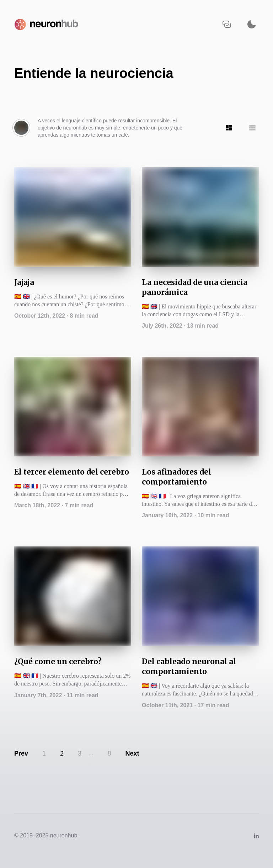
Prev (21, 753)
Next (132, 753)
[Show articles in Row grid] (252, 128)
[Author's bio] (21, 128)
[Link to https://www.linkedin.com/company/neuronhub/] (256, 835)
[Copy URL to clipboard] (227, 24)
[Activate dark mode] (252, 24)
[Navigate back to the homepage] (48, 24)
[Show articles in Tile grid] (229, 128)
